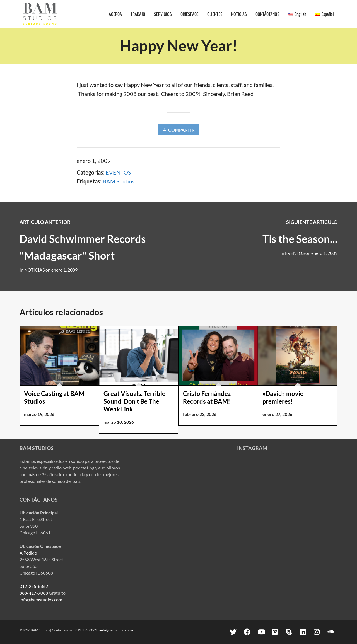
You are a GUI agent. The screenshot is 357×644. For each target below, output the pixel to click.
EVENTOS (118, 172)
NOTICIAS (34, 270)
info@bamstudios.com (41, 600)
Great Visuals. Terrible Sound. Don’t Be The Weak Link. (134, 401)
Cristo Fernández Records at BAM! (207, 397)
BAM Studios (119, 181)
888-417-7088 (34, 593)
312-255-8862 (34, 586)
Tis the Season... (300, 239)
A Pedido (28, 553)
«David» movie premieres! (283, 397)
